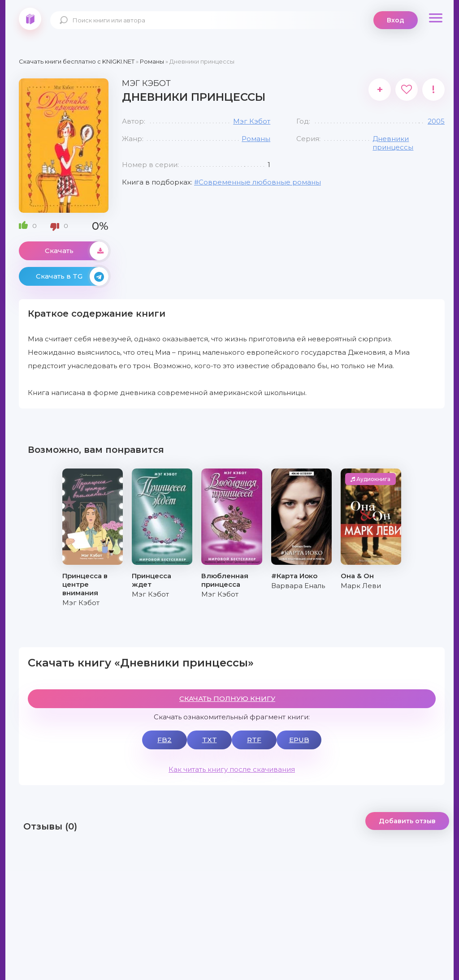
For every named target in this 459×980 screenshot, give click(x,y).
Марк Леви (361, 586)
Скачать (77, 251)
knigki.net (30, 19)
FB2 (165, 740)
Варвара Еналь (298, 586)
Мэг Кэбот (252, 121)
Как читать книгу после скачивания (232, 769)
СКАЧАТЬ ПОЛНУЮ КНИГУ (227, 698)
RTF (254, 740)
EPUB (299, 740)
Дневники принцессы (393, 143)
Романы (256, 139)
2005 (436, 121)
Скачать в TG (72, 276)
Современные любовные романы (260, 182)
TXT (210, 740)
